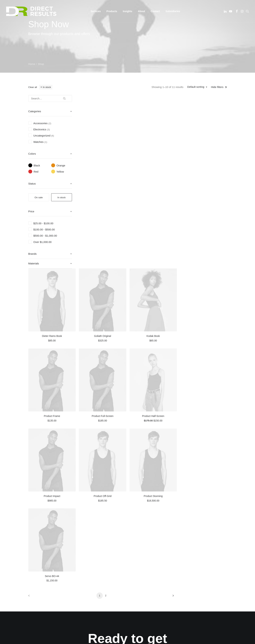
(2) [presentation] (50, 123)
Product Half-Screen (204, 237)
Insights (128, 11)
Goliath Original (156, 160)
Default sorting (196, 87)
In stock (47, 87)
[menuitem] (96, 11)
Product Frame (107, 237)
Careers (86, 550)
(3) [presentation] (48, 130)
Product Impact (107, 314)
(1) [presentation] (46, 142)
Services (86, 545)
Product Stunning (204, 314)
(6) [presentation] (53, 136)
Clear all (33, 87)
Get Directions (143, 561)
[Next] (222, 412)
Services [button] (96, 11)
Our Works (87, 536)
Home (32, 64)
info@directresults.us (199, 536)
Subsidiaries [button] (173, 11)
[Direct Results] (32, 11)
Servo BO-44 (107, 391)
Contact (155, 11)
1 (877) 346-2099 (196, 541)
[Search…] (50, 98)
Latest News (88, 554)
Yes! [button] (127, 492)
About (141, 11)
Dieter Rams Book (107, 160)
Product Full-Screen (156, 237)
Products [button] (112, 11)
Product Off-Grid (156, 314)
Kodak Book (204, 160)
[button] (226, 11)
